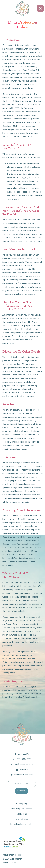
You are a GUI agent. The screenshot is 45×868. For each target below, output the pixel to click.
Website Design (9, 863)
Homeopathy (22, 804)
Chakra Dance (22, 819)
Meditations (22, 814)
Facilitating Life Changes (22, 809)
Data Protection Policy (12, 855)
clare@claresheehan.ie (26, 537)
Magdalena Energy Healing (22, 824)
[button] (40, 8)
